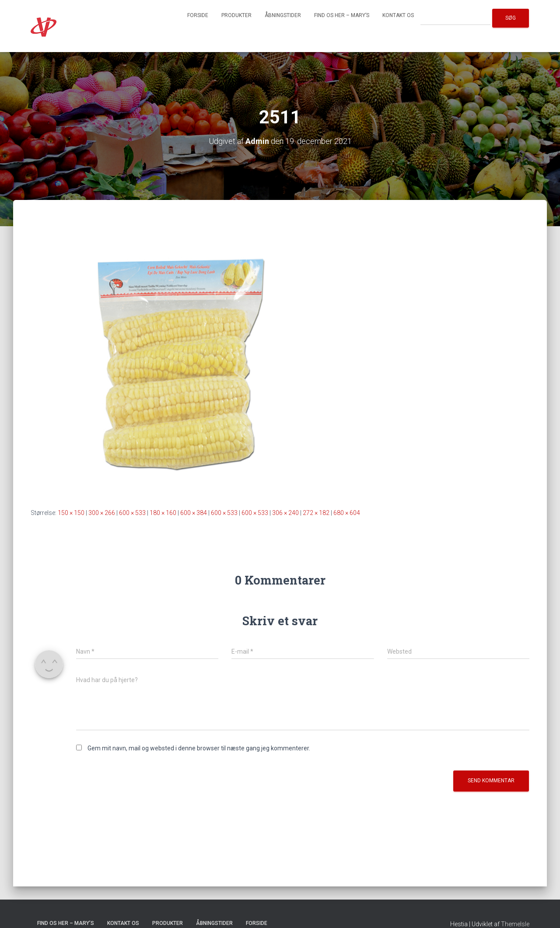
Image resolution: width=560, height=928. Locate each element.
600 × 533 (132, 513)
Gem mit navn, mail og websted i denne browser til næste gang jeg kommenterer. (199, 748)
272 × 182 (316, 513)
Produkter (236, 15)
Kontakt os (398, 15)
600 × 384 (194, 513)
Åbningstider (283, 15)
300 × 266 (102, 513)
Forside (198, 15)
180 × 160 (163, 513)
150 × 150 (71, 513)
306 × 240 (285, 513)
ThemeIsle (515, 924)
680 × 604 (347, 513)
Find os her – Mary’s (342, 15)
